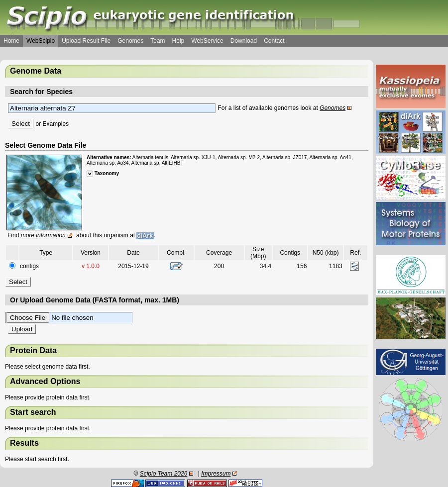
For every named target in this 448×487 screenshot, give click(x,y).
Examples (56, 124)
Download (244, 41)
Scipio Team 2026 (164, 474)
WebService (207, 41)
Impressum (216, 474)
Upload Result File (86, 41)
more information (43, 235)
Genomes (130, 41)
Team (158, 41)
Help (178, 41)
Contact (274, 41)
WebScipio (41, 41)
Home (11, 41)
